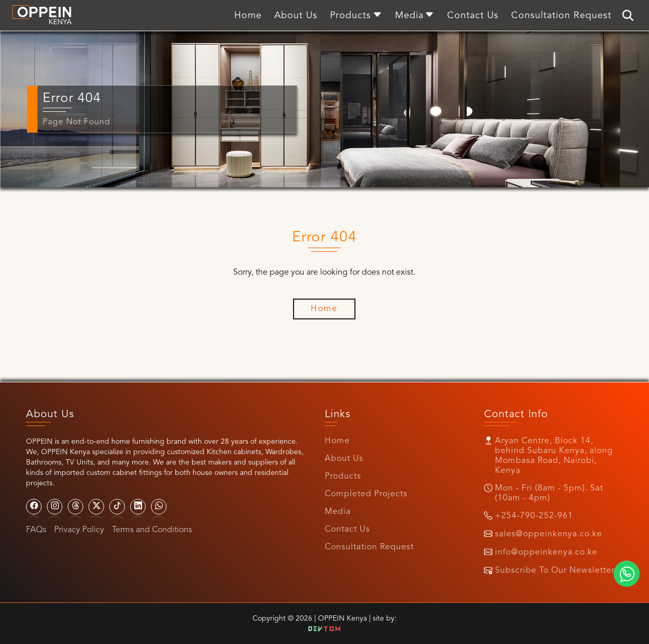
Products (343, 476)
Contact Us (347, 530)
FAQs (36, 530)
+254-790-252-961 (534, 516)
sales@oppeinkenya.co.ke (549, 534)
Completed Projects (366, 494)
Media (338, 512)
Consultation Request (369, 547)
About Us (344, 459)
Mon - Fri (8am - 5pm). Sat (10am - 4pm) (549, 493)
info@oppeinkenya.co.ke (546, 552)
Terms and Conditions (152, 530)
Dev (325, 630)
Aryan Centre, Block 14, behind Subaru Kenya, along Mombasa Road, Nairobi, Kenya (554, 456)
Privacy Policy (79, 530)
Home (337, 441)
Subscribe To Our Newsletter (555, 571)
